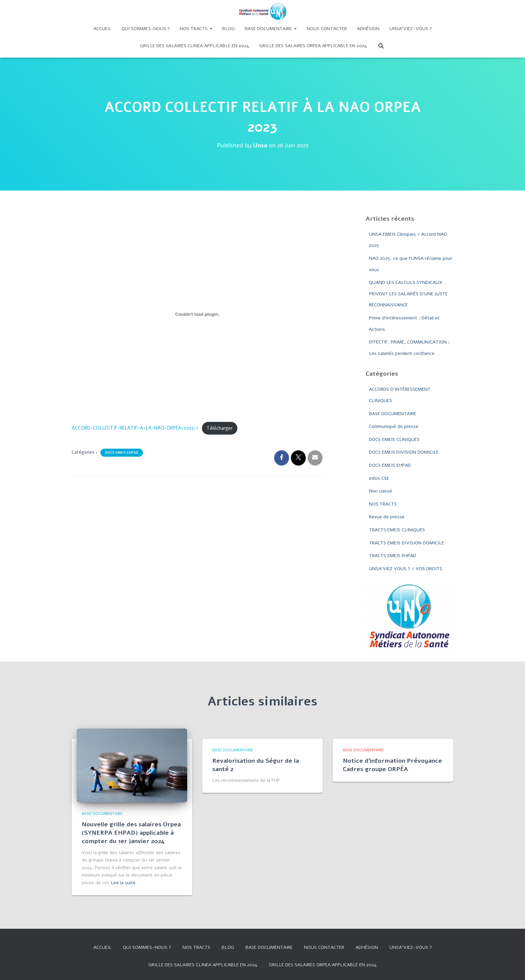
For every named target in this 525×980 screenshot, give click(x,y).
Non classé (381, 491)
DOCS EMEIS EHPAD (122, 453)
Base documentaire (271, 29)
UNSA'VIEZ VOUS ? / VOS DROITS (406, 569)
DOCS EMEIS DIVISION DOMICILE (404, 452)
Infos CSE (379, 478)
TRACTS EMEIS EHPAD (393, 556)
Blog (229, 29)
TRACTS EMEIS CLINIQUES (397, 530)
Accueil (102, 29)
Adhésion (368, 29)
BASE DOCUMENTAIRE (393, 414)
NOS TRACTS (383, 504)
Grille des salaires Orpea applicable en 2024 (313, 46)
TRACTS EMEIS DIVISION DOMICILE (406, 543)
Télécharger (219, 428)
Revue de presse (387, 517)
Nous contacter (327, 29)
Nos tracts (196, 29)
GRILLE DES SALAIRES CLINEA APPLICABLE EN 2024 (195, 46)
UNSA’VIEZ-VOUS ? (411, 29)
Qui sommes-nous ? (146, 29)
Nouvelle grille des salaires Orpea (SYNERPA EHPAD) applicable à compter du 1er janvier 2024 (131, 833)
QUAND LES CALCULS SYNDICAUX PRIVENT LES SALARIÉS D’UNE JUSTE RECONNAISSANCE (408, 294)
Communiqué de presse (394, 426)
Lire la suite (123, 883)
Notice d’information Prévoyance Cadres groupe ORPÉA (392, 765)
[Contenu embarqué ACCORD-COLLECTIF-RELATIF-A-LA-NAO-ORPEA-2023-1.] (197, 314)
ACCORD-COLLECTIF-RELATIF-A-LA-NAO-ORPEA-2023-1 (135, 428)
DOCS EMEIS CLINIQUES (394, 439)
